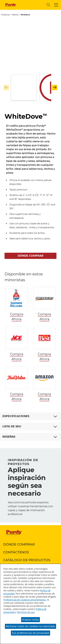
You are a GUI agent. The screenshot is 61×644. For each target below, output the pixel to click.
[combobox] (32, 5)
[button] (56, 5)
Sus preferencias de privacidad (30, 633)
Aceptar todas (30, 620)
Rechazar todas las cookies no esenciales (30, 626)
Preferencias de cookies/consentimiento (25, 600)
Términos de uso (26, 612)
